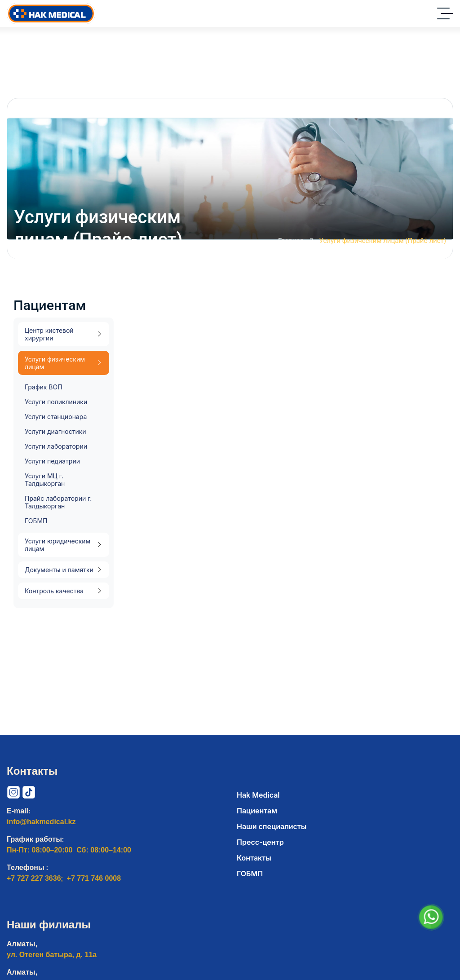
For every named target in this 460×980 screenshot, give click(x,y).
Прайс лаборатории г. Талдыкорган (58, 502)
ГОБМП (36, 521)
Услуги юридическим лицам (57, 545)
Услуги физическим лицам (55, 363)
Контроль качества (54, 591)
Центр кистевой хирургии (49, 334)
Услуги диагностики (55, 431)
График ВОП (44, 387)
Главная (296, 242)
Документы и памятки (59, 570)
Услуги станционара (56, 417)
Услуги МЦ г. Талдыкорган (45, 480)
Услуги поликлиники (56, 402)
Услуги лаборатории (56, 446)
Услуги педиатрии (52, 461)
